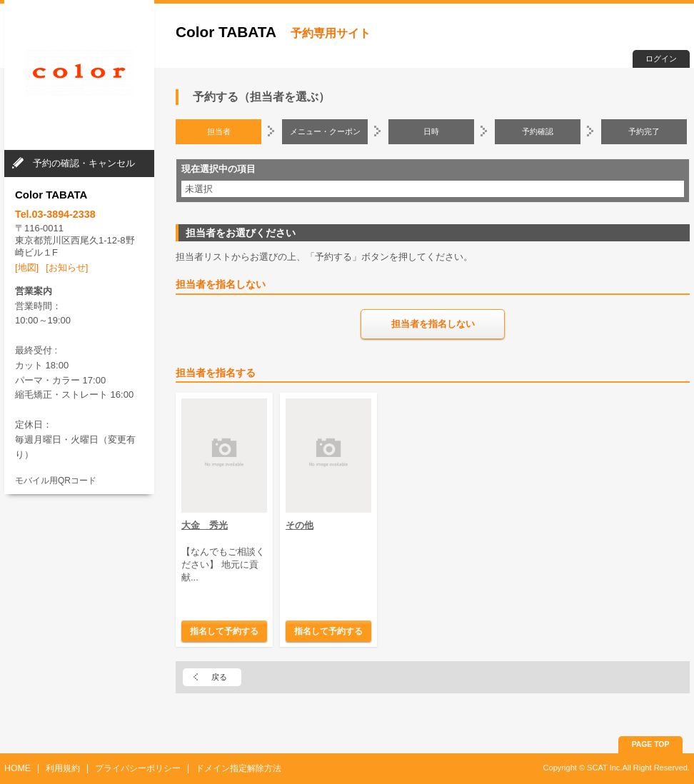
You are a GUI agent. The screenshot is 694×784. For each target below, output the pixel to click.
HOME (17, 768)
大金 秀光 (205, 525)
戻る (219, 677)
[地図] (27, 267)
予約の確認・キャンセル (84, 163)
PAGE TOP (651, 744)
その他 (300, 525)
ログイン (661, 59)
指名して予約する (224, 631)
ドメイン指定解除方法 (238, 768)
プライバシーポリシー (138, 768)
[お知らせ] (67, 267)
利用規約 (63, 768)
